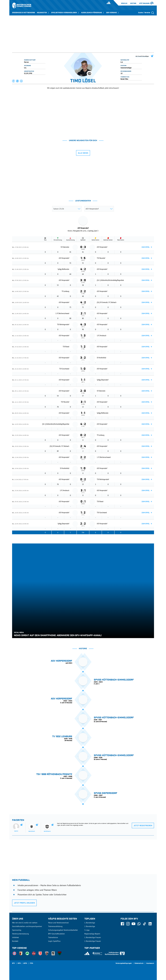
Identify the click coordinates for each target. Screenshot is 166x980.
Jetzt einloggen (144, 3)
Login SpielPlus (54, 941)
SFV (13, 963)
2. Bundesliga (90, 926)
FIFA (31, 963)
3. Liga (87, 930)
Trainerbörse (53, 937)
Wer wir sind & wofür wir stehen (25, 923)
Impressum (150, 963)
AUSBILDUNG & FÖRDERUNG (93, 13)
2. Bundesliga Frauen (93, 941)
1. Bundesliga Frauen (93, 937)
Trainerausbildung (55, 926)
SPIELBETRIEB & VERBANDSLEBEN (65, 13)
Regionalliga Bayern (92, 934)
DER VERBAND (113, 13)
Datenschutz (139, 963)
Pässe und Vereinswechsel (58, 923)
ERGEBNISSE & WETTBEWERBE (24, 13)
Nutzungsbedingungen (124, 963)
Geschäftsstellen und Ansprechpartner (27, 926)
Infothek (133, 3)
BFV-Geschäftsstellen (56, 934)
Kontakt (15, 941)
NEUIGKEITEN (43, 13)
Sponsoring (17, 930)
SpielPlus (124, 3)
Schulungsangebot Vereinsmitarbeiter (63, 930)
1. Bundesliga (90, 923)
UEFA (25, 963)
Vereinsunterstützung (20, 934)
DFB (19, 963)
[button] (14, 81)
